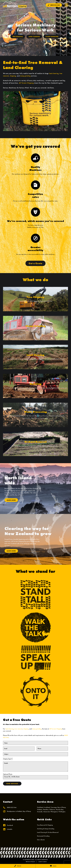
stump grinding (25, 76)
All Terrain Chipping (26, 83)
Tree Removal (18, 37)
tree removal (18, 729)
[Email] (19, 749)
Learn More (11, 500)
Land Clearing (34, 37)
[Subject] (35, 754)
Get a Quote (35, 263)
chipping (13, 76)
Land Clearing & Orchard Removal (48, 832)
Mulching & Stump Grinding (46, 829)
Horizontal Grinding (43, 836)
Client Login (43, 862)
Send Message (12, 784)
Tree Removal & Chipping (45, 825)
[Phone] (52, 749)
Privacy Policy (31, 862)
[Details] (35, 767)
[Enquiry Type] (8, 759)
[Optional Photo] (35, 777)
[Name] (35, 743)
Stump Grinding (52, 37)
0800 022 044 (54, 5)
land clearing (54, 73)
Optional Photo (35, 776)
